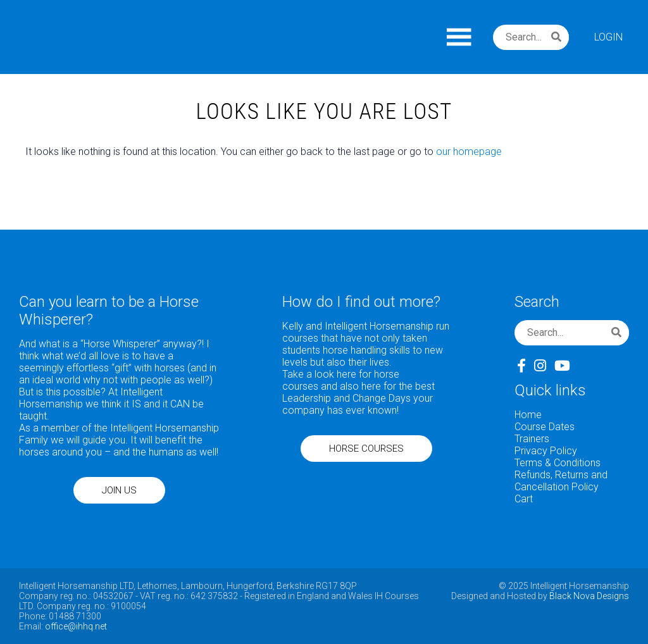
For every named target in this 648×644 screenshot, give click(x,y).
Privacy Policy (546, 451)
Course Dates (545, 427)
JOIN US (119, 490)
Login (608, 37)
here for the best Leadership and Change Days (358, 392)
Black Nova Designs (589, 596)
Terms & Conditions (558, 463)
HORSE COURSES (366, 449)
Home (528, 415)
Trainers (532, 439)
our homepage (469, 152)
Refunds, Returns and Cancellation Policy (561, 481)
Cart (524, 499)
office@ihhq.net (76, 626)
